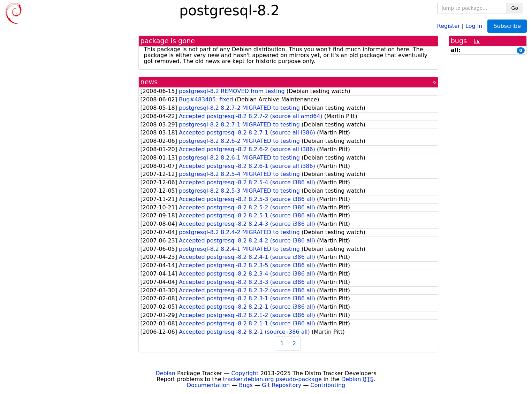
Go (515, 8)
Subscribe (507, 26)
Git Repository (282, 385)
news (149, 82)
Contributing (328, 385)
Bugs (246, 385)
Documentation (208, 385)
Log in (474, 26)
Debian (165, 373)
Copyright (245, 373)
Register (449, 26)
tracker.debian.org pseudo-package (272, 379)
